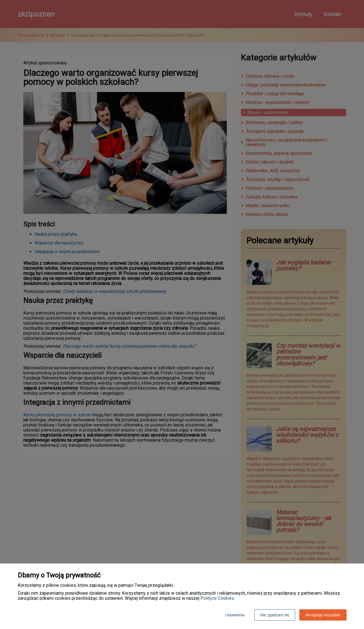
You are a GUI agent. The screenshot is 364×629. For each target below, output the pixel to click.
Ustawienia (235, 615)
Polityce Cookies (217, 598)
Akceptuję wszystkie (323, 615)
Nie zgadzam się (275, 615)
